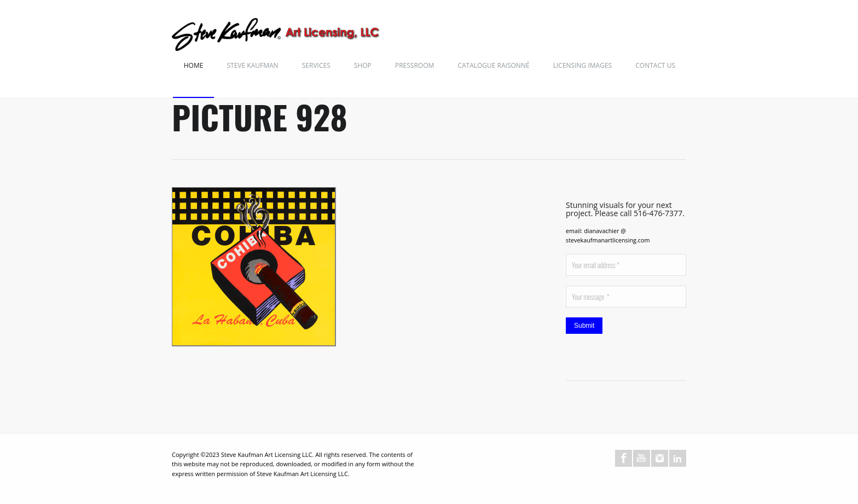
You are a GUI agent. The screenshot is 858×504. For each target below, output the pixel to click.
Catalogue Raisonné (493, 65)
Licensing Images (582, 65)
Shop (363, 65)
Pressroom (414, 65)
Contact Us (655, 65)
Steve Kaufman (253, 65)
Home (194, 65)
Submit (584, 326)
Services (316, 65)
